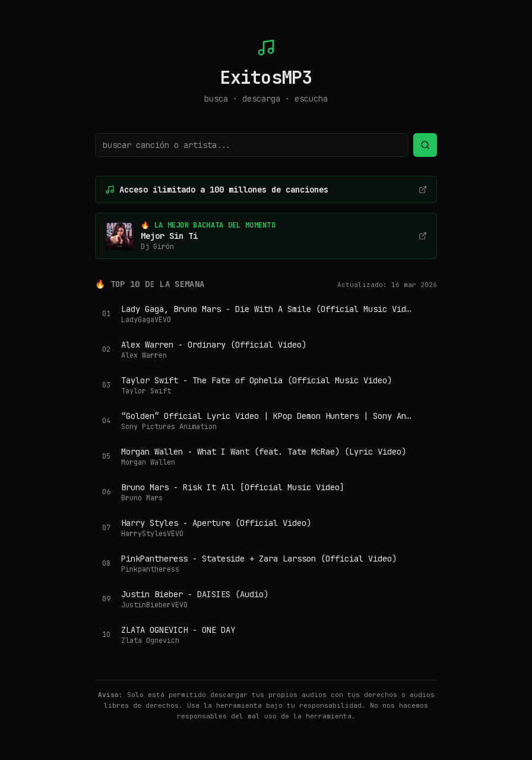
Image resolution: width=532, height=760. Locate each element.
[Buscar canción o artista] (252, 145)
